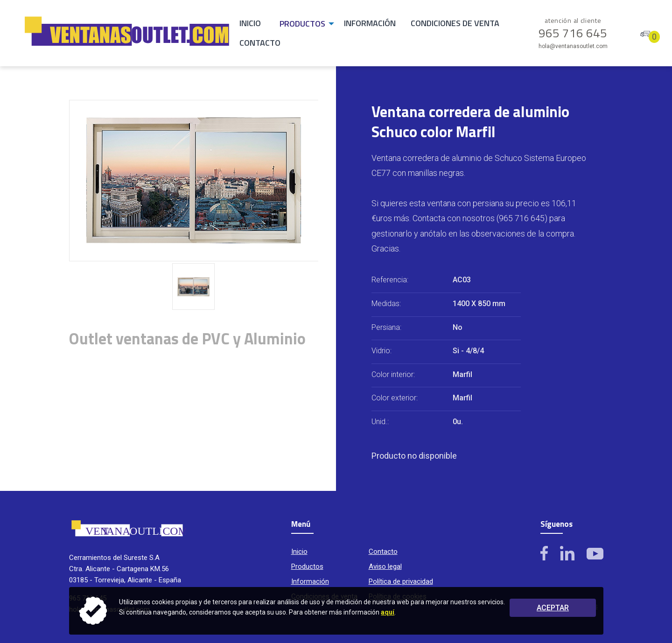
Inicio (250, 23)
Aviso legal (385, 566)
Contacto (260, 43)
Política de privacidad (401, 581)
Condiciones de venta (455, 23)
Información (370, 23)
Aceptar (553, 608)
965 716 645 (573, 28)
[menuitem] (250, 24)
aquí (388, 612)
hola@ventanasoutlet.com (573, 46)
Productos (302, 24)
